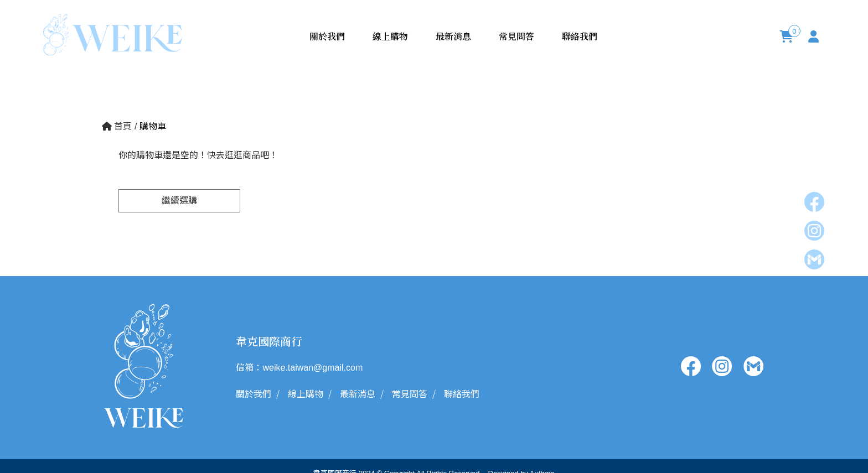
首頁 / (121, 126)
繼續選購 (179, 201)
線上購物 (390, 36)
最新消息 (453, 36)
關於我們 (327, 36)
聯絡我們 (580, 36)
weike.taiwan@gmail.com (312, 368)
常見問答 (516, 36)
